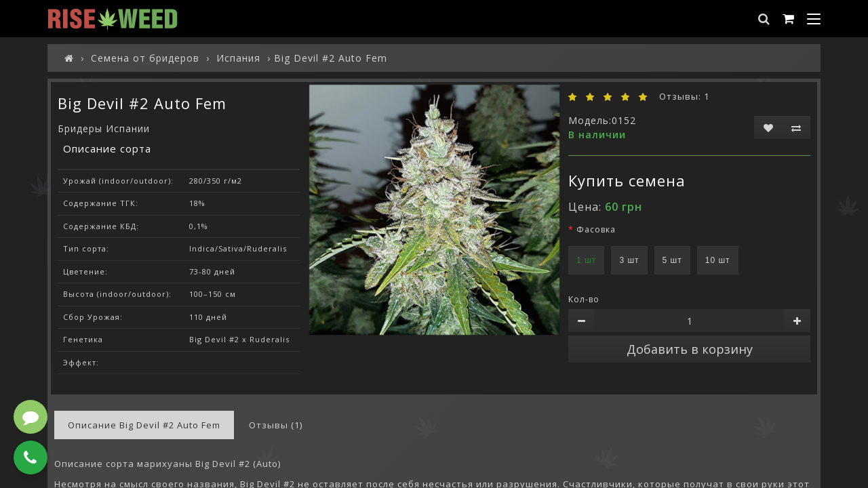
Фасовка (596, 229)
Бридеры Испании (104, 128)
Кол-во (584, 299)
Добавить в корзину (690, 349)
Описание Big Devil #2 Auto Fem (144, 425)
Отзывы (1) (276, 425)
